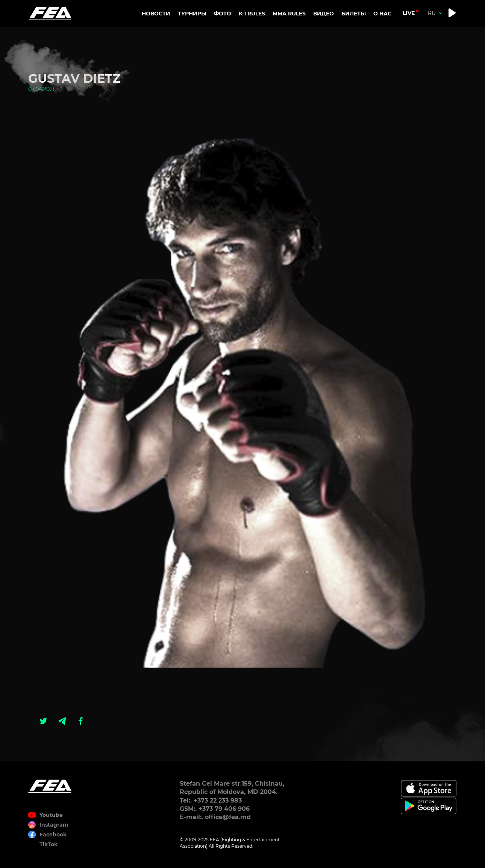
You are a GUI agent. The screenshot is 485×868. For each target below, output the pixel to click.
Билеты (354, 14)
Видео (324, 14)
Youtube (51, 815)
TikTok (48, 844)
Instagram (54, 825)
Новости (156, 14)
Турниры (192, 14)
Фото (223, 14)
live (409, 13)
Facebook (53, 835)
